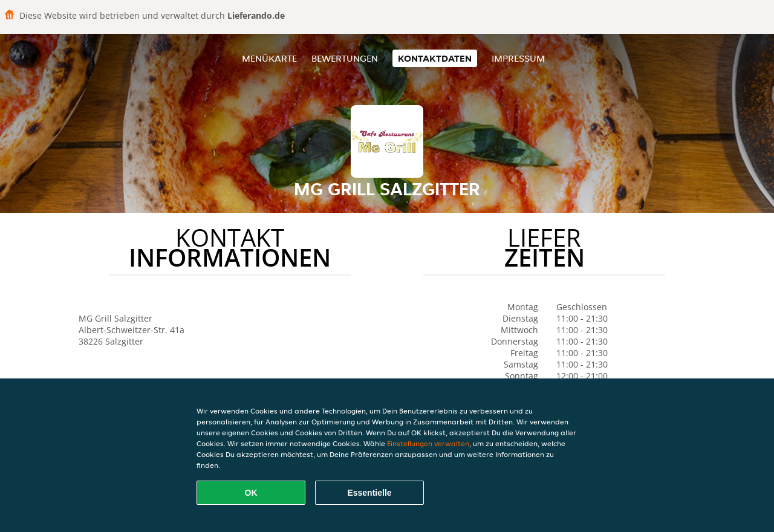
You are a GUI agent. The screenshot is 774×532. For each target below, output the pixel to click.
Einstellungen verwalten (428, 443)
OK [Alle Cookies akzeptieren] (251, 493)
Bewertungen (345, 58)
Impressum (518, 58)
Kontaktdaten (435, 58)
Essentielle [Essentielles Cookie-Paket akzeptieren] (369, 493)
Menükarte (269, 58)
